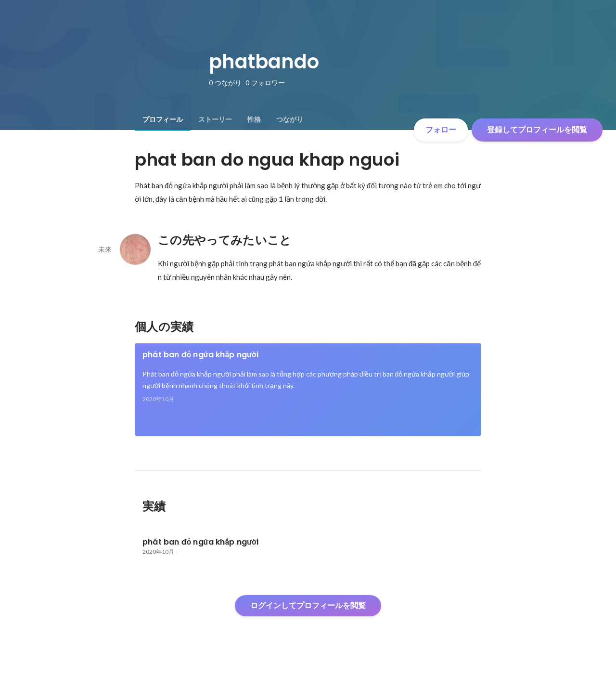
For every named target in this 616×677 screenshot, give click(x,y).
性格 (254, 119)
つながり (290, 119)
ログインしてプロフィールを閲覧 (308, 605)
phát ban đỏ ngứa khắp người (200, 355)
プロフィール (163, 119)
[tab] (163, 119)
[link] (308, 390)
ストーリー (215, 119)
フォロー (441, 130)
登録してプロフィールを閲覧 (537, 130)
